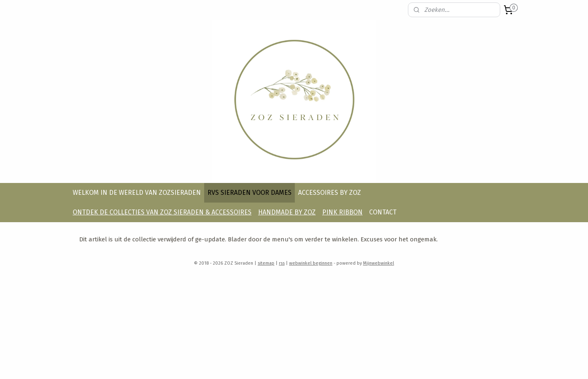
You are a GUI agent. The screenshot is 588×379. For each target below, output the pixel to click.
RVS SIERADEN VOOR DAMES (249, 193)
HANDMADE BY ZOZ (287, 212)
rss (282, 263)
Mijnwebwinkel (379, 263)
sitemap (266, 263)
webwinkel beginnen (311, 263)
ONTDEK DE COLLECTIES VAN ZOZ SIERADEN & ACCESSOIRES (162, 212)
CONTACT (383, 212)
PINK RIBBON (342, 212)
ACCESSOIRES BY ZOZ (330, 193)
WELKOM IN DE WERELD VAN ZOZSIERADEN (137, 193)
